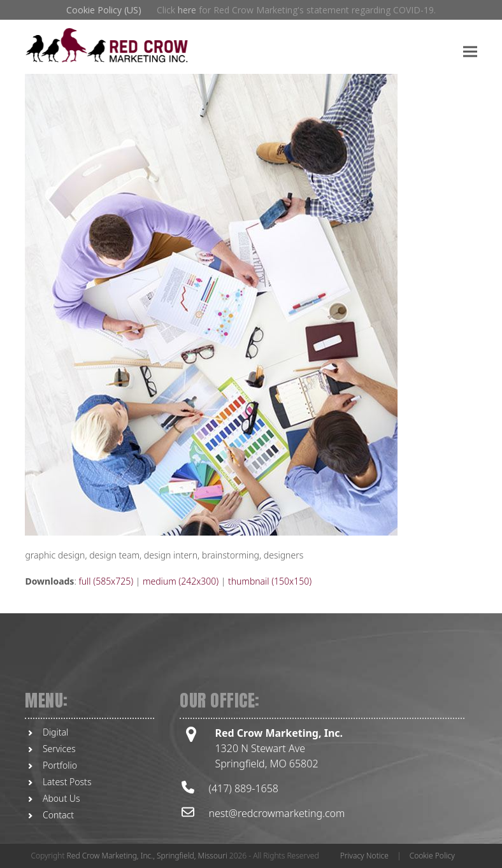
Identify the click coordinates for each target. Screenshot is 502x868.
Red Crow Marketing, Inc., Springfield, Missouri (147, 856)
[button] (470, 51)
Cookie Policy (432, 856)
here (187, 10)
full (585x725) (106, 581)
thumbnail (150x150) (270, 581)
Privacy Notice (364, 856)
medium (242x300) (181, 581)
